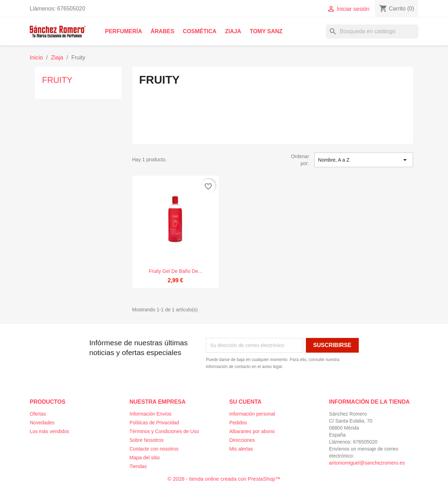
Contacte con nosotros (154, 449)
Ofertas (38, 414)
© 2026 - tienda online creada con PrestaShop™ (224, 479)
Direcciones (242, 440)
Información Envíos (150, 414)
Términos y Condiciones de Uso (164, 431)
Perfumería (124, 31)
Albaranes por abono (252, 431)
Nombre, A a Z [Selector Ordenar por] (364, 160)
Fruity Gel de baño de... (176, 271)
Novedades (42, 423)
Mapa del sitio (145, 458)
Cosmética (199, 31)
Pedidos (238, 423)
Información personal (252, 414)
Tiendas (138, 466)
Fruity (57, 80)
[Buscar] (372, 31)
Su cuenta (245, 402)
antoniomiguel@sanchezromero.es (367, 463)
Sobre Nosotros (146, 440)
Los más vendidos (50, 431)
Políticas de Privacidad (154, 423)
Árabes (162, 31)
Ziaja (233, 31)
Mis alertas (241, 449)
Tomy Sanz (266, 31)
